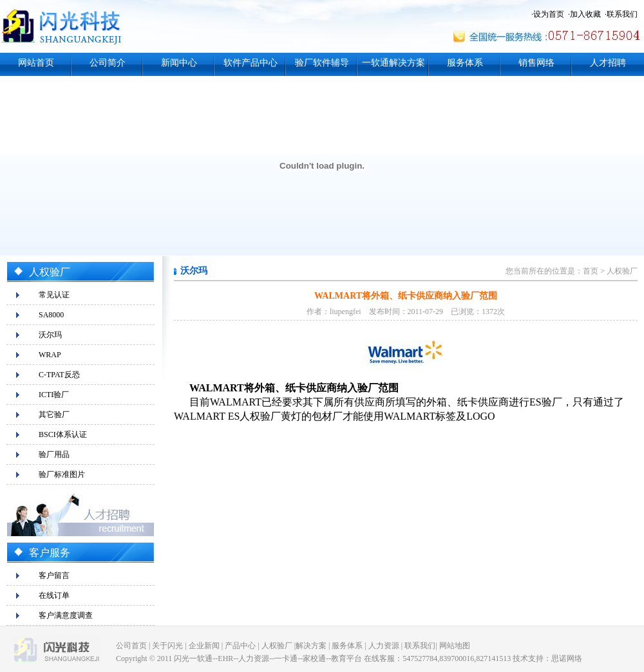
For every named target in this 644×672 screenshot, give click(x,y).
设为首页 (549, 14)
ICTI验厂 (54, 395)
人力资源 (384, 646)
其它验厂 (54, 415)
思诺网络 (567, 658)
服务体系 (465, 63)
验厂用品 (54, 454)
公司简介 (108, 63)
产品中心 (240, 646)
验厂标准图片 (62, 474)
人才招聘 (608, 63)
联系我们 (622, 14)
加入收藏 (585, 14)
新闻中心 (179, 63)
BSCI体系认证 (63, 434)
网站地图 (455, 646)
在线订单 (54, 595)
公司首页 (131, 646)
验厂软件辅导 (322, 63)
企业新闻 (204, 646)
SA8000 (51, 315)
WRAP (50, 355)
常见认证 (54, 295)
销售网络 (536, 63)
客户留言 (54, 575)
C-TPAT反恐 (59, 375)
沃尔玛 (50, 335)
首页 (591, 271)
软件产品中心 (251, 63)
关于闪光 (167, 646)
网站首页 (36, 63)
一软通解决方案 (393, 63)
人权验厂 (622, 271)
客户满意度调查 (66, 615)
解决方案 (311, 646)
